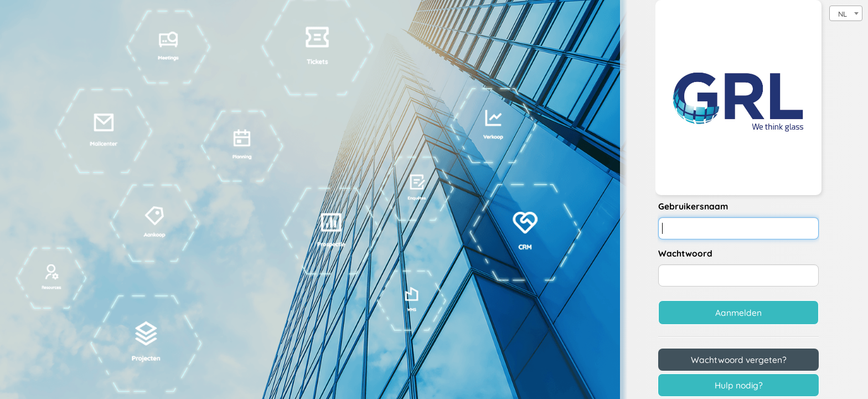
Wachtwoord (685, 253)
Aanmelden (738, 313)
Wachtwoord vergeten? (739, 360)
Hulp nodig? (739, 385)
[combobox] (846, 13)
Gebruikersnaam (693, 206)
